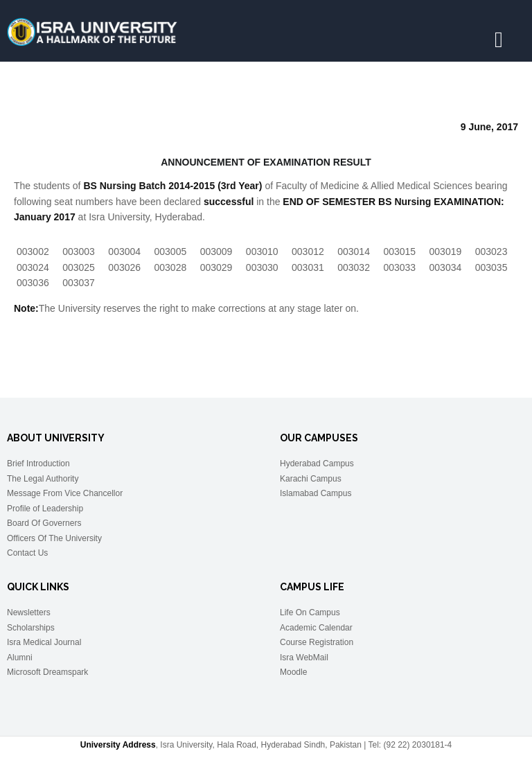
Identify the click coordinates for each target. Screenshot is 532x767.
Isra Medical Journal (44, 642)
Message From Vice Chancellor (65, 493)
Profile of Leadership (45, 509)
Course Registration (317, 642)
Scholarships (31, 628)
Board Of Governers (44, 523)
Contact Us (27, 553)
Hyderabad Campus (317, 464)
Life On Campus (310, 612)
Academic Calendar (316, 628)
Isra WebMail (304, 658)
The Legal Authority (43, 479)
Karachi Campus (311, 479)
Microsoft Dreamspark (47, 672)
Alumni (20, 658)
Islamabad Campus (316, 493)
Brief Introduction (38, 464)
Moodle (293, 672)
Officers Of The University (54, 538)
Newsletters (29, 612)
